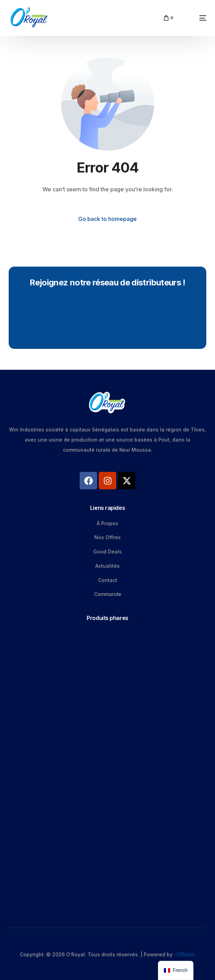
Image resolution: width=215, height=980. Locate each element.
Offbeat (185, 954)
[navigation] (176, 970)
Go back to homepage (107, 219)
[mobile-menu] (193, 18)
